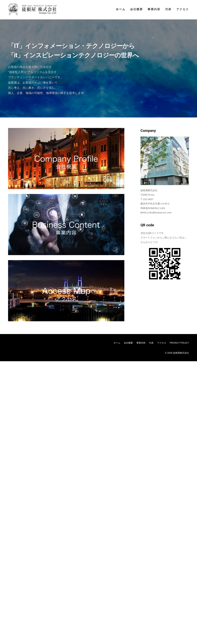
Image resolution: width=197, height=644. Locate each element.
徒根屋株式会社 (181, 353)
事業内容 (154, 9)
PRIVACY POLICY (179, 343)
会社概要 (136, 9)
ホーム (121, 9)
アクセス (183, 9)
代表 (168, 9)
